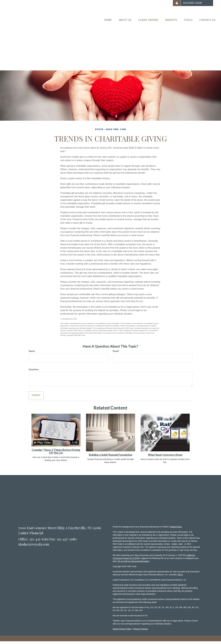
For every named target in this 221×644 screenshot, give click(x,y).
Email (116, 354)
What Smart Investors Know (165, 457)
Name (32, 354)
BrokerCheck (176, 529)
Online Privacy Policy (122, 631)
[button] (106, 18)
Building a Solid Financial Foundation (111, 457)
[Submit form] (36, 398)
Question (34, 372)
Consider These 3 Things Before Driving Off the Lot (56, 454)
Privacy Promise (141, 631)
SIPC (180, 577)
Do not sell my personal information (133, 564)
